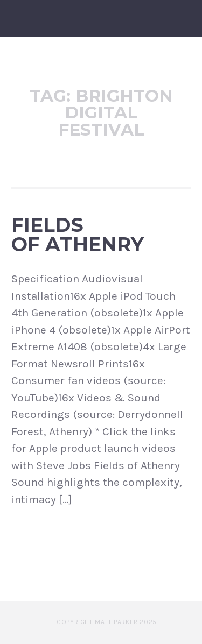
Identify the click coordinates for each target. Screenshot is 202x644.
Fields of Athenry (78, 235)
